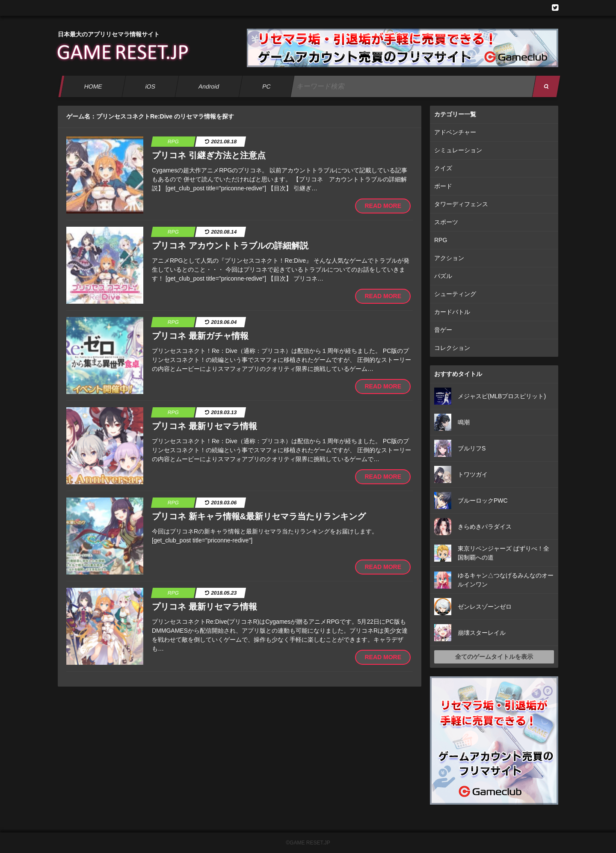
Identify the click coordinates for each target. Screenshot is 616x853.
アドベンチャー (455, 132)
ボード (443, 186)
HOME (93, 86)
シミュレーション (458, 150)
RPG (441, 240)
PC (267, 86)
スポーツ (446, 222)
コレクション (452, 348)
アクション (449, 258)
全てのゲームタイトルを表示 (494, 657)
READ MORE (383, 206)
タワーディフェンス (461, 204)
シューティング (455, 294)
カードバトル (452, 312)
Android (209, 86)
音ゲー (443, 330)
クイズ (443, 168)
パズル (443, 276)
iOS (150, 86)
